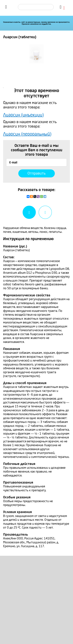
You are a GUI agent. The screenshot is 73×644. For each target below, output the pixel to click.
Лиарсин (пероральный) (27, 134)
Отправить (37, 173)
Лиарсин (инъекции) (23, 115)
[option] (36, 54)
